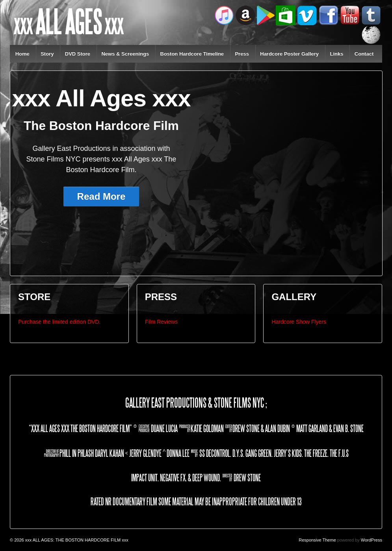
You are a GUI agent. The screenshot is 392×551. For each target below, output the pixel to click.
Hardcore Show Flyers (299, 322)
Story (47, 54)
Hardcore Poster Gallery (289, 54)
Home (22, 54)
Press (242, 54)
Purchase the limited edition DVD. (59, 322)
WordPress (372, 540)
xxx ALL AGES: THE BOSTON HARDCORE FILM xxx (76, 540)
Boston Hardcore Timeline (192, 54)
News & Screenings (125, 54)
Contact (364, 54)
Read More (101, 196)
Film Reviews (161, 322)
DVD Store (78, 54)
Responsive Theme (317, 540)
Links (336, 54)
